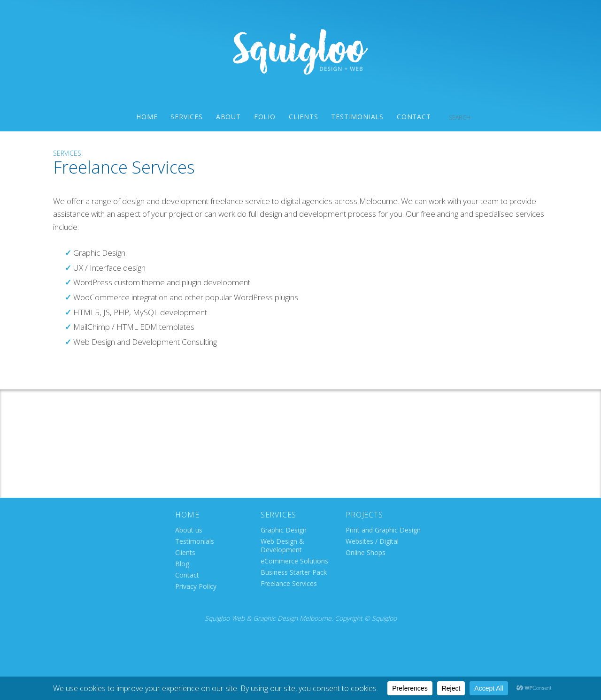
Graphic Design (284, 530)
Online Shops (366, 552)
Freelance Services (289, 583)
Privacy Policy (196, 586)
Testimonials (357, 117)
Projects (364, 515)
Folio (265, 117)
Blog (182, 564)
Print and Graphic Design (383, 530)
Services (186, 117)
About (228, 117)
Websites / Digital (372, 541)
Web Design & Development (282, 545)
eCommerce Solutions (294, 561)
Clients (304, 117)
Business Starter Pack (294, 572)
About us (189, 530)
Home (147, 117)
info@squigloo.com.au (301, 455)
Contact (414, 117)
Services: (68, 153)
